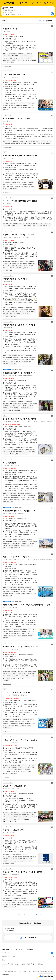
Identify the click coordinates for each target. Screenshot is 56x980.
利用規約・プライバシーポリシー (30, 972)
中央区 (23, 964)
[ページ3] (32, 914)
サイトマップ (17, 972)
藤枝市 (17, 964)
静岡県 (11, 964)
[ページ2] (28, 914)
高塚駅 (29, 964)
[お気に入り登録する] (52, 26)
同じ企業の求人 (7, 66)
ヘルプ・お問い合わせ (7, 972)
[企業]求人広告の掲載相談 (46, 972)
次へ (38, 914)
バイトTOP (4, 964)
